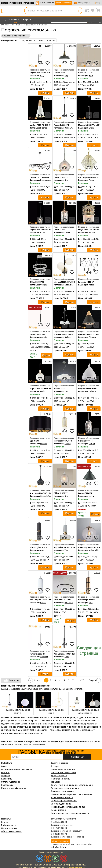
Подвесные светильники (63, 769)
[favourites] (48, 63)
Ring (42, 75)
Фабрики (6, 776)
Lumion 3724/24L (86, 493)
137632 (96, 466)
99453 (96, 151)
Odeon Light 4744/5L (87, 600)
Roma (91, 180)
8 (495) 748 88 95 (59, 822)
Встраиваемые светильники (65, 788)
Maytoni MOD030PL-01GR (65, 547)
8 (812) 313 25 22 (59, 828)
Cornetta (44, 337)
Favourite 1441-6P (86, 282)
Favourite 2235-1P (62, 125)
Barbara (68, 337)
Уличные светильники (62, 797)
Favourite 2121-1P (37, 334)
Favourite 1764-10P (62, 600)
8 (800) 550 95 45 (59, 834)
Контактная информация (14, 788)
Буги (91, 75)
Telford (68, 444)
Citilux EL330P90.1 (38, 282)
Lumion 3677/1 (60, 73)
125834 (96, 362)
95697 (48, 98)
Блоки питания (58, 810)
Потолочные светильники (64, 772)
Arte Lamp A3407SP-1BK (40, 493)
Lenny (91, 496)
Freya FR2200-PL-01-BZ (89, 230)
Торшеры (55, 782)
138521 (47, 627)
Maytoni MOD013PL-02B (40, 73)
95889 (96, 203)
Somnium (69, 128)
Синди (68, 232)
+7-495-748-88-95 (47, 3)
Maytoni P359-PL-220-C (88, 334)
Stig (66, 75)
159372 (72, 255)
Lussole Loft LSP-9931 (39, 177)
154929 (96, 98)
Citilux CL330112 (61, 230)
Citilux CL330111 (85, 441)
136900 (47, 46)
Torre (67, 657)
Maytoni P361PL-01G (63, 441)
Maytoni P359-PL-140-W (40, 125)
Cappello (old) (46, 496)
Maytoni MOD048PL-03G (64, 282)
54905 (96, 255)
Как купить (7, 779)
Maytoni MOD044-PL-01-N (41, 230)
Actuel (92, 285)
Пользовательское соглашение (16, 769)
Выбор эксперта (9, 825)
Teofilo (92, 232)
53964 (48, 203)
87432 (48, 414)
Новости (5, 772)
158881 (47, 521)
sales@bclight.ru (84, 3)
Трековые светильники (62, 791)
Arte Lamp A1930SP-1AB (89, 547)
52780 (48, 466)
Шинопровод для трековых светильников (71, 794)
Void (66, 550)
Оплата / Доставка (11, 782)
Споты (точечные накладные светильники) (72, 785)
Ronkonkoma (46, 180)
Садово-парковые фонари (64, 801)
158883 (96, 573)
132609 (72, 46)
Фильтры (11, 680)
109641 (47, 151)
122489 (96, 46)
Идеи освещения (9, 828)
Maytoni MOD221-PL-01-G (41, 388)
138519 (72, 98)
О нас (4, 766)
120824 (96, 414)
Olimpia (43, 285)
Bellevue (92, 391)
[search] (78, 11)
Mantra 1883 (59, 388)
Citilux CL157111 (61, 493)
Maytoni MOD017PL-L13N (89, 125)
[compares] (40, 63)
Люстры (55, 766)
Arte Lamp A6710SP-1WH (41, 600)
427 (82, 680)
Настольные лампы (61, 779)
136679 (72, 307)
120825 (72, 203)
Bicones (44, 128)
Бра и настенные (59, 776)
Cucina (43, 603)
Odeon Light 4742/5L (38, 547)
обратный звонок (63, 3)
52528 (48, 573)
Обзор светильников (11, 831)
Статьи (5, 822)
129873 (47, 307)
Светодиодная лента (61, 804)
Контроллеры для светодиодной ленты (70, 813)
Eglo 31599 (34, 441)
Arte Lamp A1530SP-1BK (65, 654)
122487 (72, 151)
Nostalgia (69, 285)
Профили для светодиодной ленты (68, 807)
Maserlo (44, 444)
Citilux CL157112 (61, 177)
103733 (72, 573)
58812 (72, 362)
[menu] (17, 19)
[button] (97, 703)
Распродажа (7, 785)
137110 (72, 414)
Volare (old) (94, 550)
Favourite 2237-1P (37, 654)
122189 (47, 255)
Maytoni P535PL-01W (87, 388)
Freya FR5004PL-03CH (64, 334)
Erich (42, 391)
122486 (72, 466)
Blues (43, 232)
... (77, 680)
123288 (47, 362)
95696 (96, 307)
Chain (91, 128)
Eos (66, 391)
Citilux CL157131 (85, 73)
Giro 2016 (69, 603)
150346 (72, 521)
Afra (42, 550)
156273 (72, 627)
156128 (96, 521)
